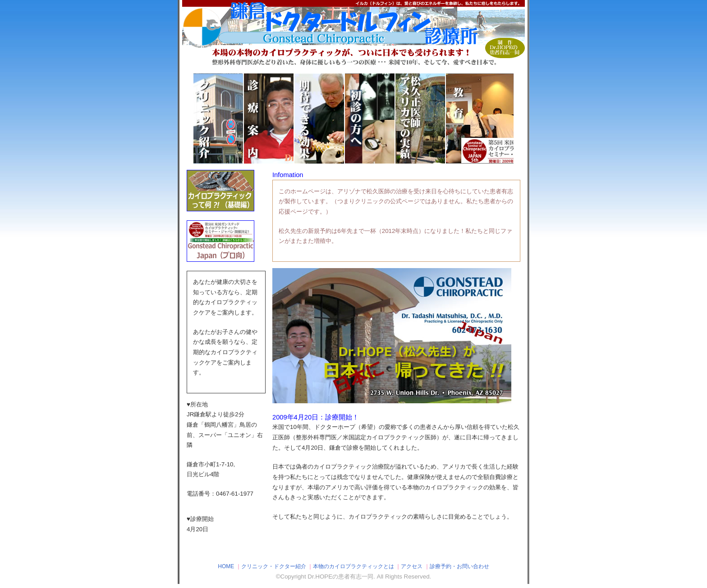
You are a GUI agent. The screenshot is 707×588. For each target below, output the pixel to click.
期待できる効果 (340, 119)
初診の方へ (390, 119)
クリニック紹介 (239, 119)
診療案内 (289, 119)
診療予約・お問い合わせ (459, 566)
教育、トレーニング (491, 119)
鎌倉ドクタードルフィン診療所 (353, 34)
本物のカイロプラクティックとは (353, 566)
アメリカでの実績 (441, 119)
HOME (226, 566)
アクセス (412, 566)
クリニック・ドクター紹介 (274, 566)
